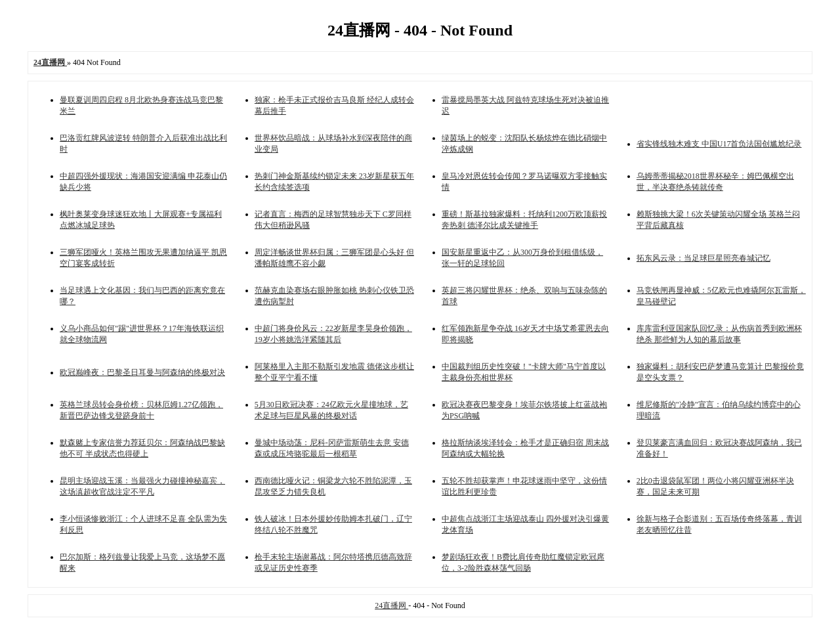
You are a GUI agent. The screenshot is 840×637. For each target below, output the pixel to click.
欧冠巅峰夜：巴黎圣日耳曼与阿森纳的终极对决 (142, 372)
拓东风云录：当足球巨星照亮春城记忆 (703, 258)
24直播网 (391, 605)
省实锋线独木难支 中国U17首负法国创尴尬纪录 (719, 144)
